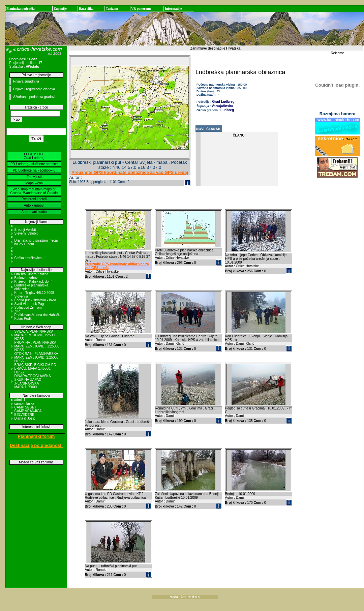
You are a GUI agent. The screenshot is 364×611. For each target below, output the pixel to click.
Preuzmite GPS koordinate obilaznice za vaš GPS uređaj (130, 172)
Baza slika (86, 9)
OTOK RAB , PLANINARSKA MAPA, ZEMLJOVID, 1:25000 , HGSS (38, 357)
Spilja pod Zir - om (28, 308)
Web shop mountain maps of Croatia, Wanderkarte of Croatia (34, 191)
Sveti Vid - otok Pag (29, 304)
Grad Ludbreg (223, 102)
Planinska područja (21, 9)
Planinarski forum (36, 436)
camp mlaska (24, 404)
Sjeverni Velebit (26, 233)
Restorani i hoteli (34, 199)
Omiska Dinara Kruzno (32, 274)
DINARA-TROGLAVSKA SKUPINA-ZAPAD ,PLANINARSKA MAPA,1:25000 (33, 381)
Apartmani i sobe (34, 212)
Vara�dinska (222, 106)
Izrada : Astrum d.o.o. (185, 597)
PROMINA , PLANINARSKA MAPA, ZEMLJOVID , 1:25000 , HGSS (38, 346)
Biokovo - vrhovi (26, 278)
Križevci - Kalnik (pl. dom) (34, 282)
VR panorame (141, 9)
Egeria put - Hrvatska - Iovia (35, 300)
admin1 (20, 400)
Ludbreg (227, 110)
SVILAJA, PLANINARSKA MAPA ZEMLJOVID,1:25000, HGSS (36, 335)
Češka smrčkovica (28, 258)
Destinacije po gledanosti (36, 445)
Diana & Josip (25, 418)
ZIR (17, 311)
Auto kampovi (34, 205)
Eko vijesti (34, 177)
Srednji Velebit (25, 230)
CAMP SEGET (25, 407)
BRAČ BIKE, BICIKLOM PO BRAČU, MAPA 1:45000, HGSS (35, 369)
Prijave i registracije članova (34, 89)
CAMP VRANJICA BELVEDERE (28, 413)
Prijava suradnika (26, 81)
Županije (60, 9)
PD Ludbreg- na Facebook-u (34, 170)
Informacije (173, 9)
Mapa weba (34, 183)
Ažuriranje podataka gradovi (34, 97)
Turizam (112, 9)
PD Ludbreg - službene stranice (34, 164)
